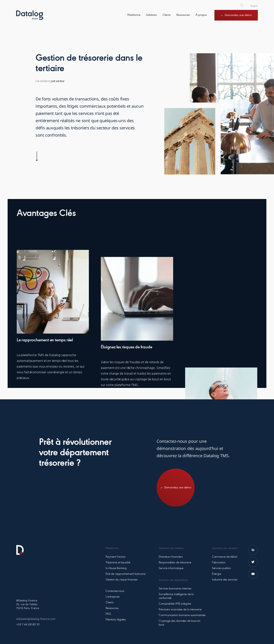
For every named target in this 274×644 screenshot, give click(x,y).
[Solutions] (151, 18)
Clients (110, 603)
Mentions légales (116, 620)
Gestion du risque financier (122, 580)
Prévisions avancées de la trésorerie (180, 610)
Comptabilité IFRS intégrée (175, 604)
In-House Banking (116, 568)
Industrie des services (225, 580)
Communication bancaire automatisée (182, 615)
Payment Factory (116, 557)
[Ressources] (183, 18)
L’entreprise (113, 597)
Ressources (112, 608)
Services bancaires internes (175, 589)
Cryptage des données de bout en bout (180, 623)
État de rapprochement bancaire (126, 574)
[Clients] (167, 18)
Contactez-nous (115, 591)
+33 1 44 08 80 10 (28, 624)
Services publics (221, 568)
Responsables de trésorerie (175, 563)
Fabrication (219, 563)
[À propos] (201, 18)
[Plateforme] (134, 18)
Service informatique (171, 568)
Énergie (217, 574)
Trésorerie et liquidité (118, 563)
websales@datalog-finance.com (36, 619)
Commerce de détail (225, 557)
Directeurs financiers (171, 557)
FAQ (108, 614)
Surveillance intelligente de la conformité (176, 596)
